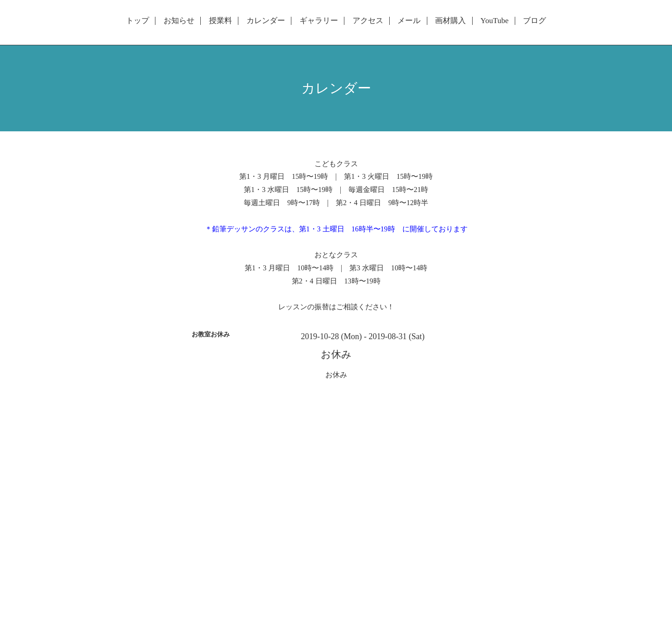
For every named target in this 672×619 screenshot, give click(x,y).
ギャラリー (319, 21)
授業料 (220, 21)
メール (409, 21)
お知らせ (179, 21)
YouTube (494, 21)
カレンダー (266, 21)
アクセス (368, 21)
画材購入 (450, 21)
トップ (138, 21)
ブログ (534, 21)
